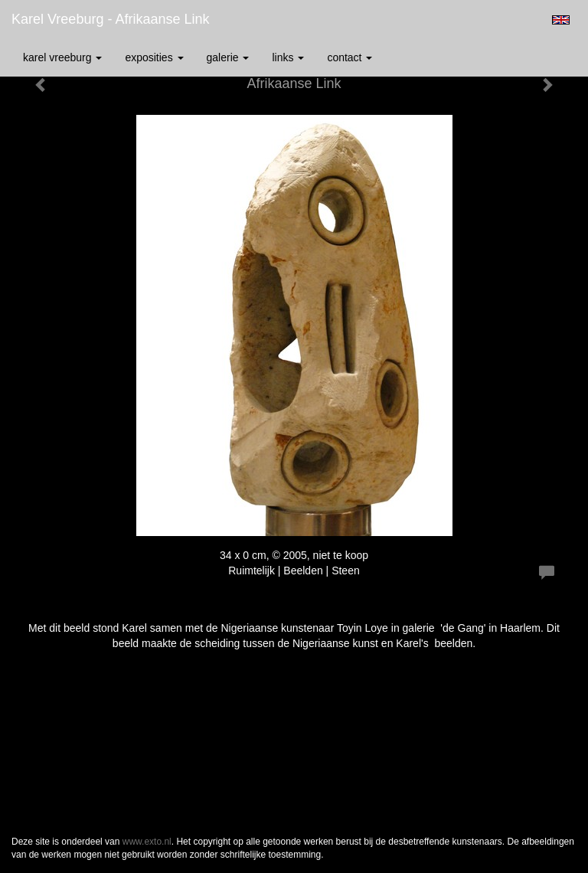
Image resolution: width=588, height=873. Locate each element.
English (561, 20)
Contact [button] (350, 57)
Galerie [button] (228, 57)
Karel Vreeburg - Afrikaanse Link (110, 19)
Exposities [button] (154, 57)
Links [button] (288, 57)
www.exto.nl (147, 842)
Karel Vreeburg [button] (62, 57)
